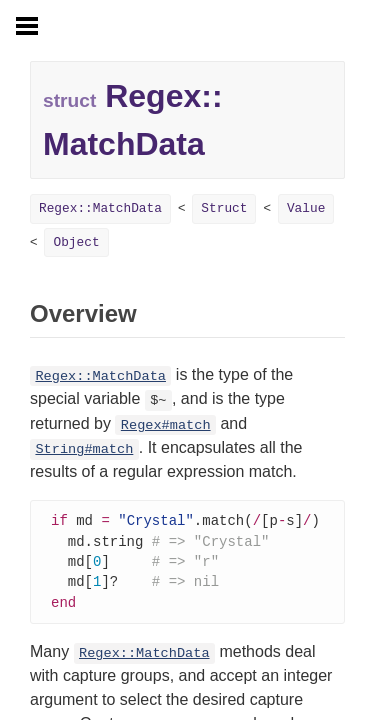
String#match (84, 449)
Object (76, 242)
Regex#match (166, 425)
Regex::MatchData (100, 208)
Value (306, 208)
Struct (224, 208)
